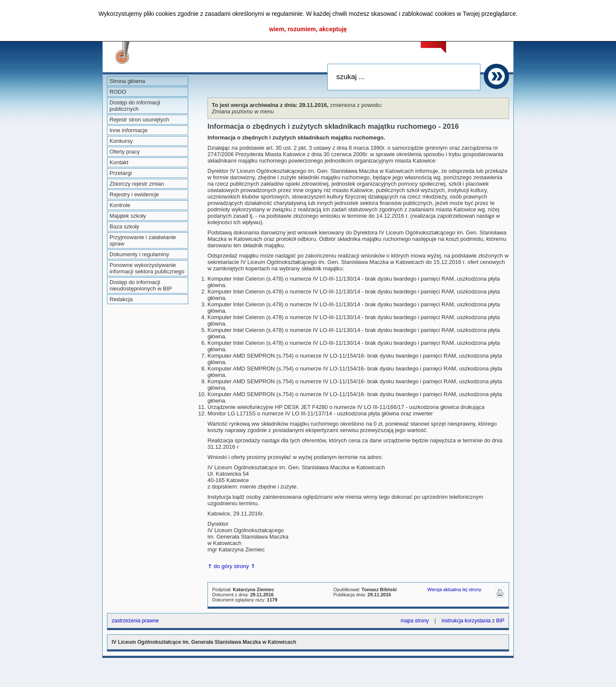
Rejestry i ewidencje (134, 194)
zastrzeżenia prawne (135, 621)
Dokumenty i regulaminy (139, 254)
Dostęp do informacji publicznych (135, 106)
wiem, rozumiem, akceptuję (308, 29)
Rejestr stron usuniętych (139, 120)
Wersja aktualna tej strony (454, 589)
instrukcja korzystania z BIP (473, 621)
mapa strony (415, 621)
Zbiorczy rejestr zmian (137, 184)
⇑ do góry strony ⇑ (231, 566)
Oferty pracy (125, 152)
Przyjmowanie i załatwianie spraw (143, 240)
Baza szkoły (124, 227)
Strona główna (127, 81)
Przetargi (121, 173)
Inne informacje (129, 130)
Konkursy (121, 141)
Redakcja (121, 299)
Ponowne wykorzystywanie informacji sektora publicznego (147, 268)
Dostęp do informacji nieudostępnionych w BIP (141, 285)
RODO (118, 92)
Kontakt (119, 162)
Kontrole (120, 205)
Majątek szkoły (128, 216)
